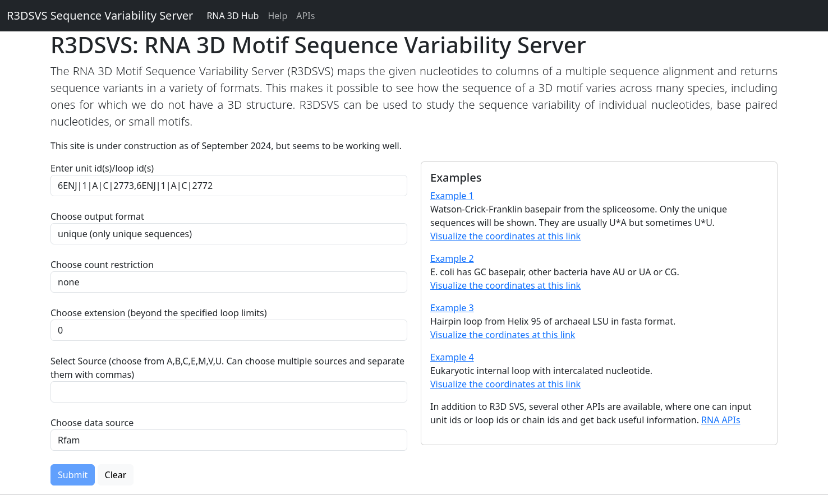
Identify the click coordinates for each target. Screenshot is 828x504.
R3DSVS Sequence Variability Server (100, 15)
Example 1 (452, 196)
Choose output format (97, 216)
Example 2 (452, 258)
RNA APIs (721, 420)
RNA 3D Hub (233, 16)
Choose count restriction (102, 265)
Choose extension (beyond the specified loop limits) (159, 313)
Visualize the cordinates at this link (503, 335)
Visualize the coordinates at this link (505, 236)
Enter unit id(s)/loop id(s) (104, 168)
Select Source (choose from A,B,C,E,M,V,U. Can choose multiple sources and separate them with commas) (227, 368)
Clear (116, 475)
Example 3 (452, 308)
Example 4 (452, 357)
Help (277, 16)
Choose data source (92, 423)
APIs (305, 16)
